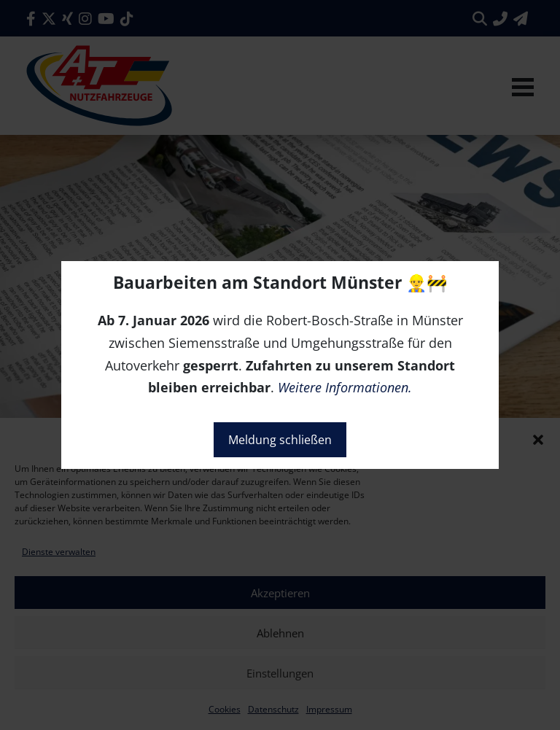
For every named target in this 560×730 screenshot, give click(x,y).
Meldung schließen (280, 440)
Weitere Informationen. (345, 387)
